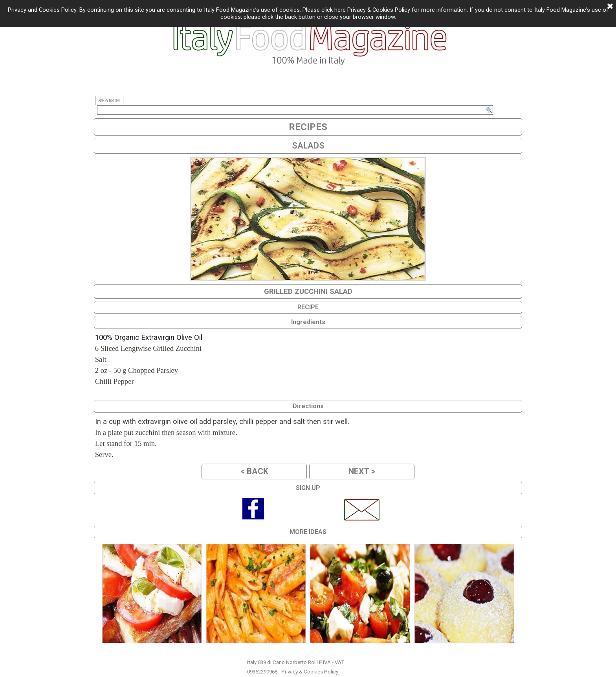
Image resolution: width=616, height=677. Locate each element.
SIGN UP (308, 488)
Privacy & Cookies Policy (310, 672)
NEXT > (362, 471)
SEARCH (109, 100)
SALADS (308, 146)
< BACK (254, 471)
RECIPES (308, 127)
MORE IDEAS (308, 532)
